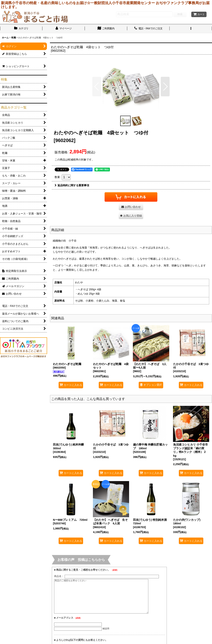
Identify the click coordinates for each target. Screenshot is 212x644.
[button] (191, 29)
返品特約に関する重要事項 (72, 185)
